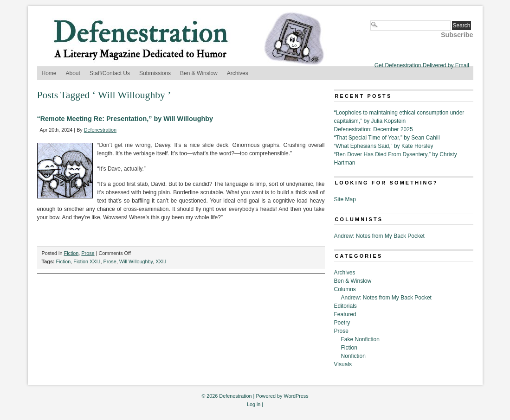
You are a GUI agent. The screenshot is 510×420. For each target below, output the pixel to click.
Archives (238, 73)
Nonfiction (353, 356)
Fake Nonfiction (360, 339)
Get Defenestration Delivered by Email (422, 65)
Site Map (345, 199)
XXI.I (161, 261)
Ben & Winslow (199, 73)
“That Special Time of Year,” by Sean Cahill (387, 138)
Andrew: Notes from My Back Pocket (379, 236)
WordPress (296, 396)
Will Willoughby (136, 261)
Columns (345, 289)
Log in (254, 404)
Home (49, 73)
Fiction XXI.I (87, 261)
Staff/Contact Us (110, 73)
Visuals (343, 364)
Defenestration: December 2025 (374, 129)
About (73, 73)
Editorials (345, 306)
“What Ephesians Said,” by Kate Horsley (384, 146)
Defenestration (100, 130)
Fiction (71, 253)
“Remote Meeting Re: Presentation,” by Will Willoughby (125, 119)
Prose (88, 253)
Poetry (342, 323)
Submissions (155, 73)
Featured (345, 314)
